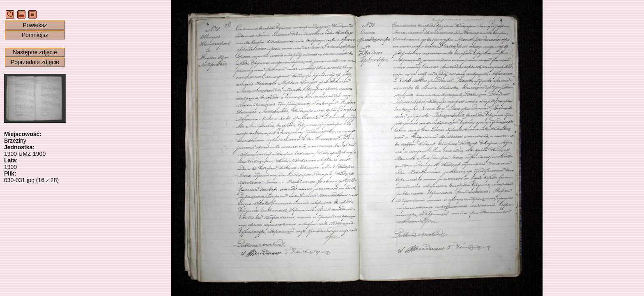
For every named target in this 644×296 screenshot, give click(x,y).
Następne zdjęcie (35, 52)
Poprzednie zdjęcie (35, 62)
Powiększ (35, 25)
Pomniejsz (35, 35)
